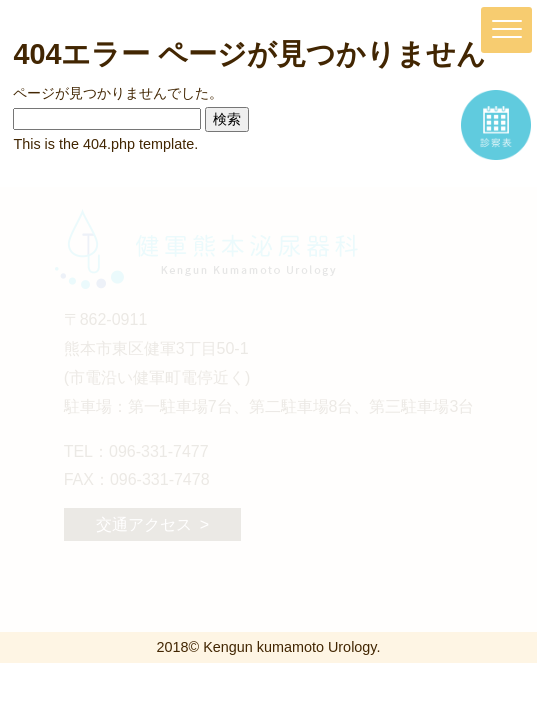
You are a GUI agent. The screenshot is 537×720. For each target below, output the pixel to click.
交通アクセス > (152, 524)
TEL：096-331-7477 (136, 451)
